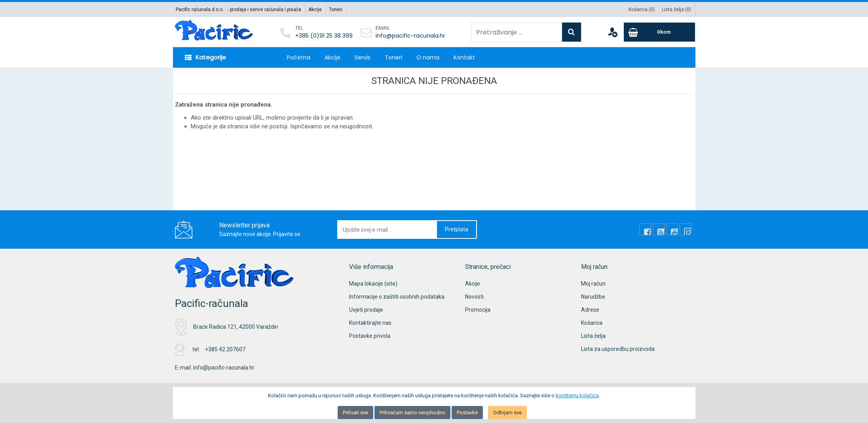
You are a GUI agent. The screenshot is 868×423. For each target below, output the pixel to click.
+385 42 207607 (225, 349)
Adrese (590, 310)
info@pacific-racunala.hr (410, 36)
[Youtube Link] (672, 229)
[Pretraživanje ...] (517, 32)
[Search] (572, 32)
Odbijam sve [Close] (507, 413)
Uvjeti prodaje (366, 310)
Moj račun (593, 284)
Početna (299, 57)
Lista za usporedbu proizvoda (618, 349)
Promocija (478, 310)
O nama (428, 57)
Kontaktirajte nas (370, 323)
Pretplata (457, 229)
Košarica (592, 323)
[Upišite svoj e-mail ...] (387, 230)
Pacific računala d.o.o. (200, 10)
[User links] (612, 32)
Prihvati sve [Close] (355, 413)
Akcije (315, 10)
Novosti (474, 297)
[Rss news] (659, 229)
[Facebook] (645, 229)
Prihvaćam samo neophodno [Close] (412, 413)
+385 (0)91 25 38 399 (324, 36)
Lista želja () (676, 10)
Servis (363, 57)
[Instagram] (686, 229)
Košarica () (642, 10)
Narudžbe (593, 297)
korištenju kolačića (577, 395)
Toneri (336, 10)
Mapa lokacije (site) (373, 284)
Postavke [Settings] (467, 413)
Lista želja (593, 336)
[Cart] (659, 32)
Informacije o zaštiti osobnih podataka (397, 297)
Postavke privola (370, 336)
